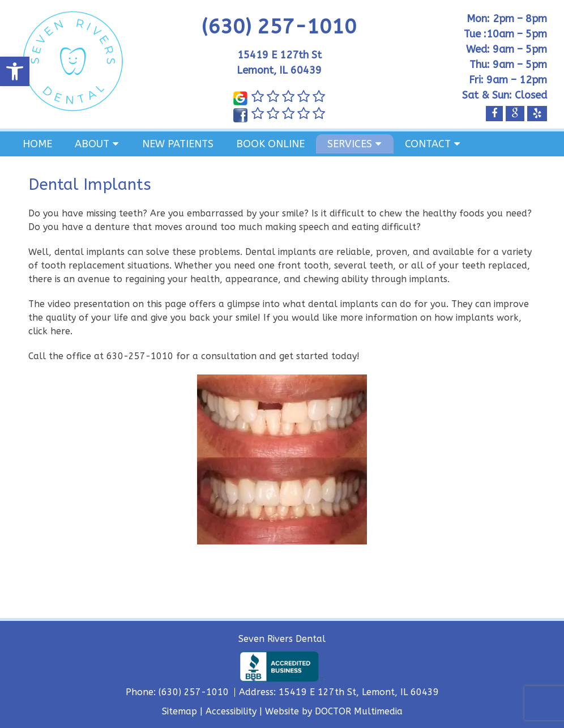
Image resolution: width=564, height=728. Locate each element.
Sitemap (180, 711)
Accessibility (231, 711)
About (92, 144)
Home (37, 144)
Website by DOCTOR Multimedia (334, 711)
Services (350, 144)
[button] (15, 71)
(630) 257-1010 (279, 27)
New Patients (178, 144)
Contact (428, 144)
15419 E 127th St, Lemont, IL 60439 (359, 692)
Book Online (270, 144)
